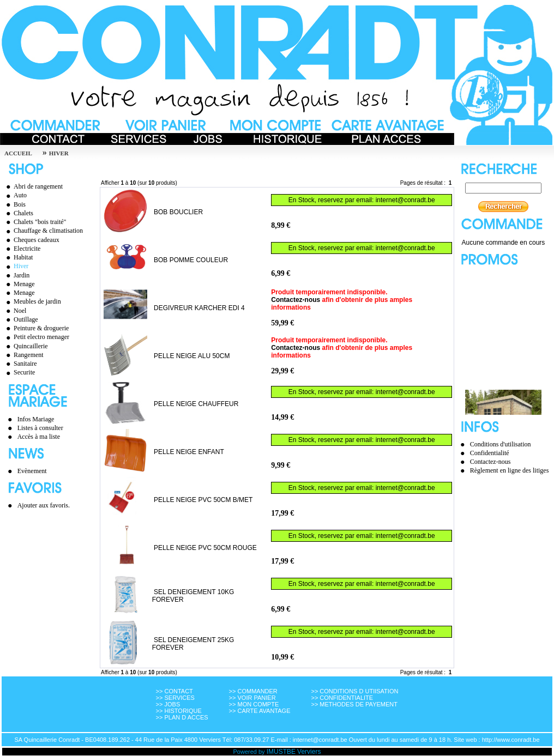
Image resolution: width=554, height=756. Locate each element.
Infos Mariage (36, 419)
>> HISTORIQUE (179, 711)
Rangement (23, 355)
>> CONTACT (174, 691)
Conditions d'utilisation (501, 444)
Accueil (18, 153)
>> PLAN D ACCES (182, 717)
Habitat (18, 257)
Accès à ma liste (39, 437)
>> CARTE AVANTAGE (260, 711)
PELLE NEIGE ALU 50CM (192, 356)
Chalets (18, 213)
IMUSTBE (281, 752)
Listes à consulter (40, 428)
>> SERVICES (175, 698)
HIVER (59, 153)
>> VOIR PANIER (252, 698)
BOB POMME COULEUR (191, 260)
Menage (19, 284)
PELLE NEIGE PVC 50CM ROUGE (205, 548)
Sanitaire (20, 364)
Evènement (32, 471)
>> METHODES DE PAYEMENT (354, 704)
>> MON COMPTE (254, 704)
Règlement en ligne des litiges (510, 470)
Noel (15, 311)
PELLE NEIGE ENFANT (189, 452)
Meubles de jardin (32, 301)
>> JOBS (168, 704)
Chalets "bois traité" (35, 222)
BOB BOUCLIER (178, 212)
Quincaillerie (26, 346)
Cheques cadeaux (31, 240)
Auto (15, 195)
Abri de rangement (33, 186)
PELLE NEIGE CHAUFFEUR (196, 404)
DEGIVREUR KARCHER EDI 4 (199, 308)
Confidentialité (490, 453)
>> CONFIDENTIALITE (342, 698)
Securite (19, 372)
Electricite (22, 249)
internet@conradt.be (405, 200)
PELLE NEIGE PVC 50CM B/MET (203, 500)
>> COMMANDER (253, 691)
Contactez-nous (296, 300)
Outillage (21, 319)
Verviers (309, 752)
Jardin (16, 275)
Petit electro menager (36, 337)
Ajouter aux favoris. (44, 505)
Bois (14, 204)
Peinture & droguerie (36, 328)
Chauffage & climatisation (43, 231)
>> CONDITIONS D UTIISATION (354, 691)
